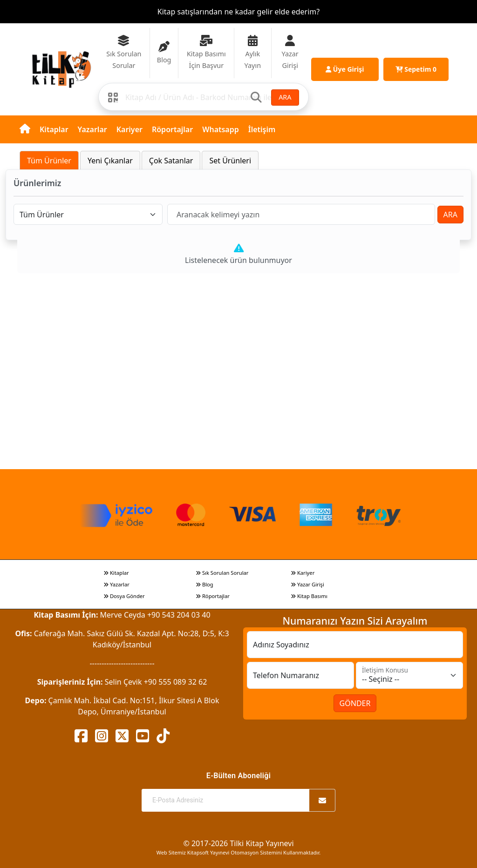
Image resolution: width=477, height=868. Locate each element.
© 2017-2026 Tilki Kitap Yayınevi (238, 843)
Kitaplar (54, 129)
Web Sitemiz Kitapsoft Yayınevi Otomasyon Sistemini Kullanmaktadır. (238, 852)
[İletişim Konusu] (409, 675)
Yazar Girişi (307, 584)
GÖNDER (355, 703)
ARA (285, 97)
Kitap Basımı (309, 596)
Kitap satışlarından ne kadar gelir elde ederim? (238, 12)
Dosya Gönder (124, 596)
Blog (204, 584)
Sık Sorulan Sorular (222, 573)
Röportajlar (172, 129)
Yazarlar (92, 129)
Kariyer (129, 129)
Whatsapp (221, 129)
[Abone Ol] (322, 800)
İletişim (262, 129)
